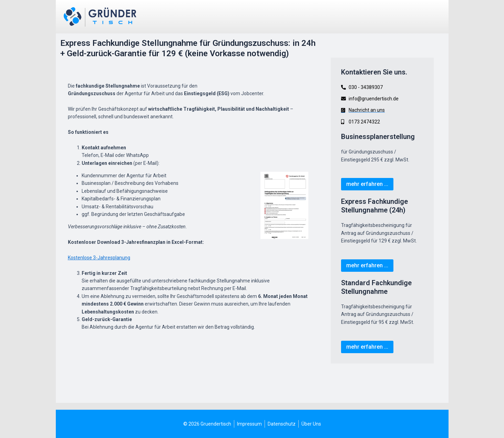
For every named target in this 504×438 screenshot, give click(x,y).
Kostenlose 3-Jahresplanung (99, 258)
